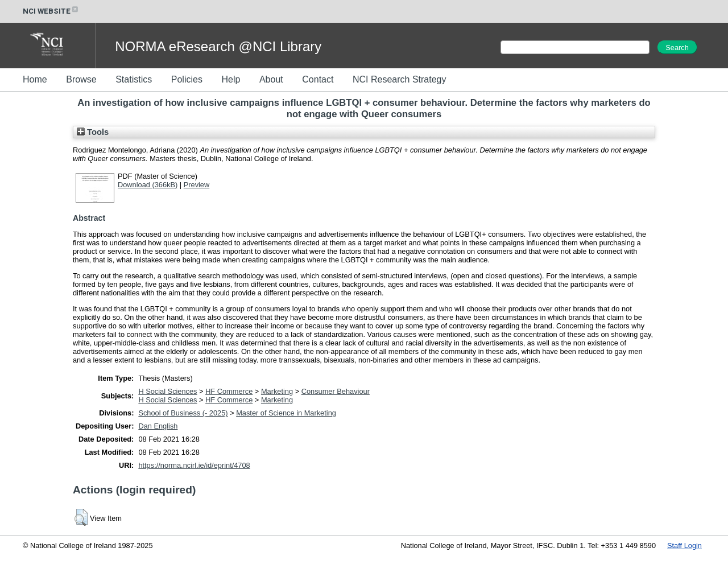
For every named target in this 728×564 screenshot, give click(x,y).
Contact (318, 79)
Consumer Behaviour (336, 391)
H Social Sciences (167, 391)
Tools (93, 132)
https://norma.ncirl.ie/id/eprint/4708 (194, 465)
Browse (81, 79)
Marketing (277, 391)
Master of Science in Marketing (286, 413)
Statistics (134, 79)
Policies (187, 79)
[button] (81, 517)
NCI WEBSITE (51, 11)
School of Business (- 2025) (183, 413)
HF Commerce (229, 391)
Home (35, 79)
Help (231, 79)
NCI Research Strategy (400, 79)
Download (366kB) (148, 185)
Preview (197, 185)
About (271, 79)
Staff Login (684, 546)
